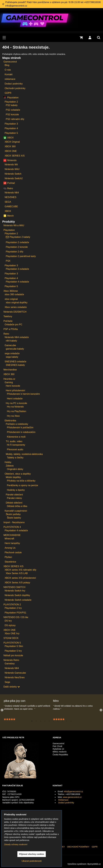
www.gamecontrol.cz (72, 797)
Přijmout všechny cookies (32, 854)
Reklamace (63, 800)
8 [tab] (62, 721)
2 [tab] (36, 721)
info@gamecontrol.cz (73, 791)
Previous (2, 710)
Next (101, 710)
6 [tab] (54, 721)
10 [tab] (71, 721)
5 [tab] (49, 721)
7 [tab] (58, 721)
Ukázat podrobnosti (32, 861)
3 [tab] (41, 721)
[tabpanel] (27, 712)
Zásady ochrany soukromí (16, 844)
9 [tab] (67, 721)
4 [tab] (45, 721)
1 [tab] (32, 721)
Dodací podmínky (66, 803)
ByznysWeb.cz (94, 864)
